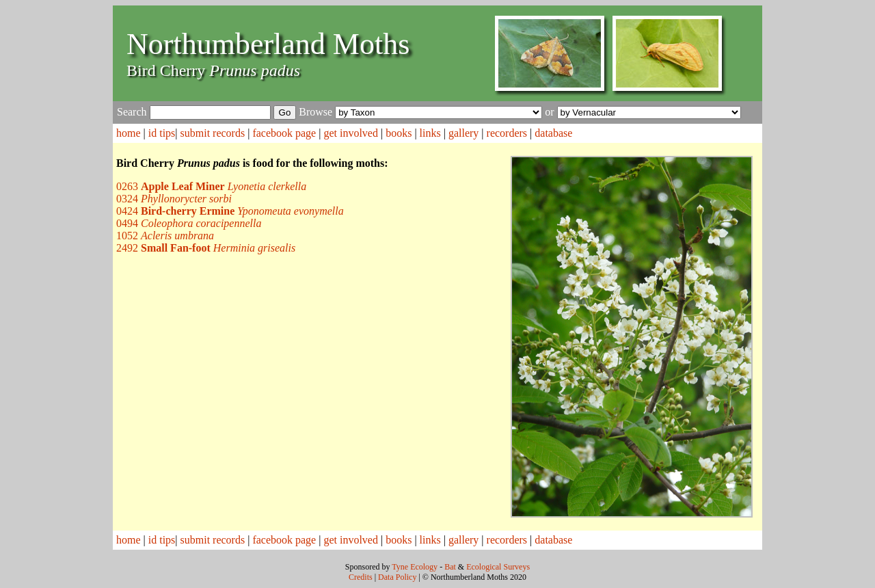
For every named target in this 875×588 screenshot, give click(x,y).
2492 (206, 248)
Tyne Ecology (415, 567)
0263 (211, 186)
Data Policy (397, 577)
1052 (165, 236)
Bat (450, 567)
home (129, 133)
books (399, 133)
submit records (213, 133)
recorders (507, 133)
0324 (174, 199)
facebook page (284, 133)
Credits (361, 577)
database (553, 133)
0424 (230, 211)
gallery (463, 133)
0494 (189, 223)
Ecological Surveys (498, 567)
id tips (162, 133)
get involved (351, 133)
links (430, 133)
